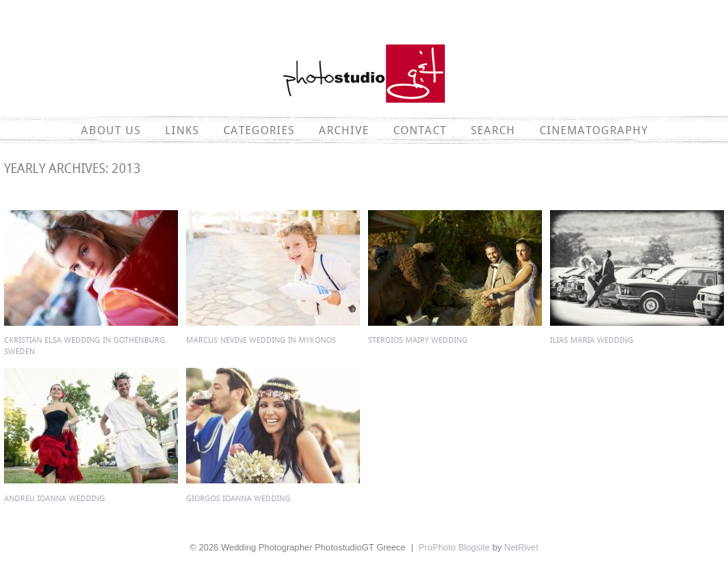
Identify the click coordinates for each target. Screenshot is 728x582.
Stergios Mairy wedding (418, 340)
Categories (259, 130)
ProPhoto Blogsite (455, 547)
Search (493, 130)
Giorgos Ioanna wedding (238, 498)
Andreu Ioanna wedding (55, 498)
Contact (420, 130)
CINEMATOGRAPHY (594, 130)
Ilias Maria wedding (592, 340)
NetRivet (521, 547)
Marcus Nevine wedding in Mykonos (261, 340)
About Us (111, 130)
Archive (344, 130)
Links (182, 130)
